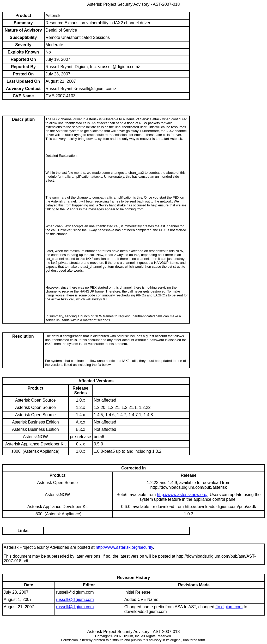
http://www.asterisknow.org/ (182, 495)
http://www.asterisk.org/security (124, 547)
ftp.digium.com (229, 607)
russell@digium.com (75, 600)
